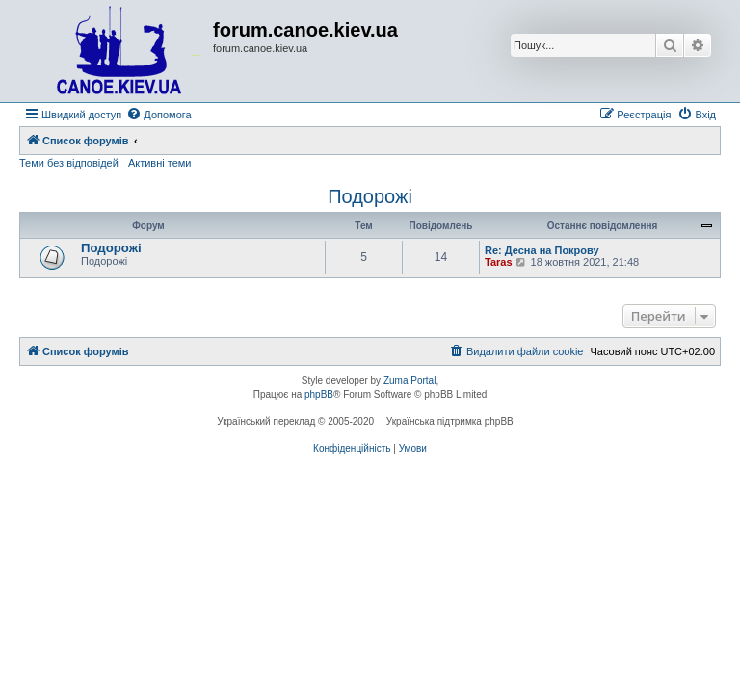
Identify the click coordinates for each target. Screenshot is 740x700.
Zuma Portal (410, 381)
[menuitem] (159, 115)
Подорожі (370, 196)
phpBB (319, 394)
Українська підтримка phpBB (450, 421)
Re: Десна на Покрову (542, 250)
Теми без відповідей (69, 163)
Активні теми (160, 163)
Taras (499, 262)
